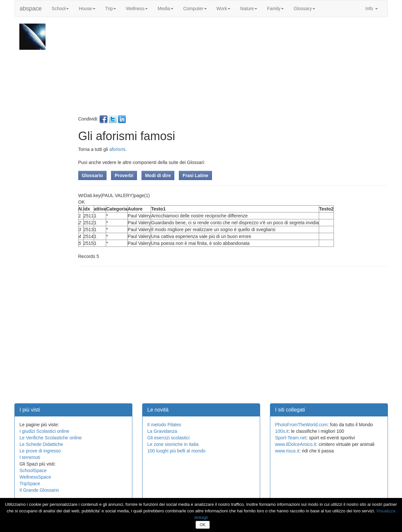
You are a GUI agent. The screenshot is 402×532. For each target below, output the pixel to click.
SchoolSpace (33, 470)
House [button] (87, 9)
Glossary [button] (304, 9)
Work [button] (223, 9)
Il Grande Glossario (39, 490)
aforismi (117, 149)
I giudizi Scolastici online (45, 431)
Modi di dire (158, 175)
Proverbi (124, 175)
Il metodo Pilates (164, 425)
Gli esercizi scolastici (169, 438)
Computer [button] (195, 9)
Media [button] (165, 9)
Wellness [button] (137, 9)
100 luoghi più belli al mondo (176, 451)
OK (203, 525)
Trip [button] (111, 9)
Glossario (93, 175)
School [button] (60, 9)
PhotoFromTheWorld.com (301, 425)
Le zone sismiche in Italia (173, 444)
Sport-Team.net (291, 438)
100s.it (282, 431)
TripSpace (30, 484)
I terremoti (30, 457)
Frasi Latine (195, 175)
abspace (31, 9)
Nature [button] (249, 9)
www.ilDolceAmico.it (296, 444)
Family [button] (275, 9)
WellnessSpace (35, 477)
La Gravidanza (162, 431)
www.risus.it (287, 451)
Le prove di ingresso (40, 451)
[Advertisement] (232, 69)
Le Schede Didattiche (41, 444)
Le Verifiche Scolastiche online (51, 438)
